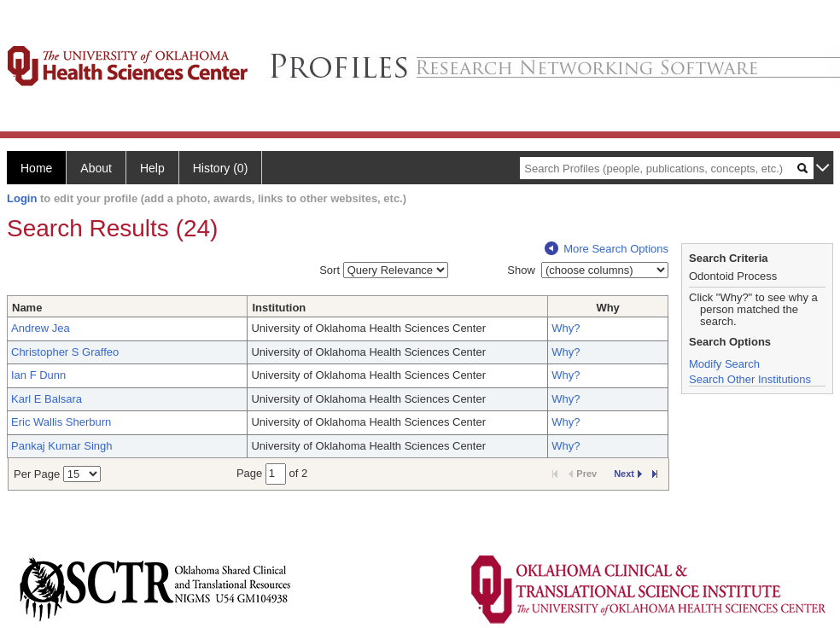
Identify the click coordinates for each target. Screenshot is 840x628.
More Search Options (607, 249)
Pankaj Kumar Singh (62, 446)
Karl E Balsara (47, 399)
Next (628, 474)
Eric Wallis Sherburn (61, 422)
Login (22, 198)
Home (36, 168)
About (96, 168)
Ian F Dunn (38, 375)
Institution (279, 308)
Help (152, 168)
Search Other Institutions (750, 379)
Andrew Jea (41, 328)
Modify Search (724, 364)
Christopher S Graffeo (65, 352)
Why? (566, 328)
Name (27, 308)
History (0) (221, 168)
